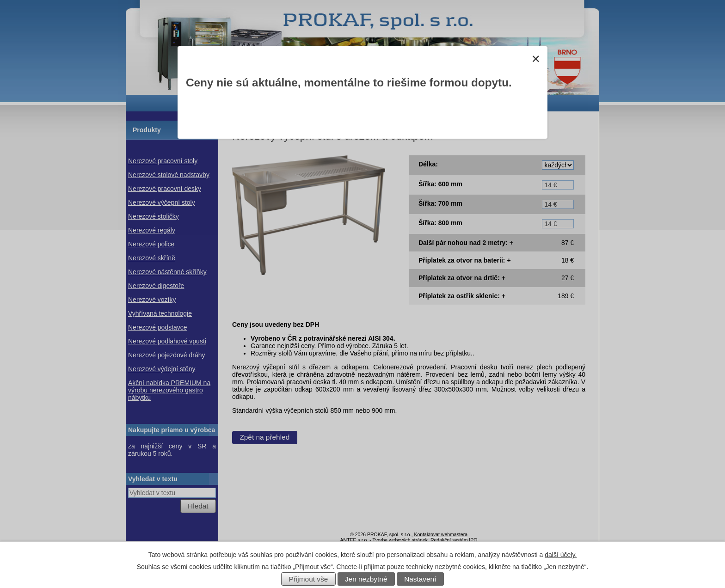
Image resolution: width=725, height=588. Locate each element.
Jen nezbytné (366, 579)
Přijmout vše (309, 579)
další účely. (561, 555)
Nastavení (420, 579)
